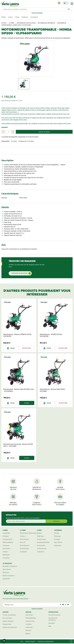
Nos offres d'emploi (54, 615)
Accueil (4, 24)
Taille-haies (40, 537)
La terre (12, 17)
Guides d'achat (30, 622)
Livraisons (29, 625)
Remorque (6, 573)
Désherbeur (6, 555)
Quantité (4, 128)
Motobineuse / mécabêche (46, 24)
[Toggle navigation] (72, 4)
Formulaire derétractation (53, 620)
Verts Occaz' (29, 615)
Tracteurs (23, 537)
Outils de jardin (25, 546)
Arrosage (57, 540)
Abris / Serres (58, 543)
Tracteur (5, 552)
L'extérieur (28, 17)
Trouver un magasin (37, 13)
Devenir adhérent (8, 622)
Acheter (27, 404)
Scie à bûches (41, 546)
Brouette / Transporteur (10, 567)
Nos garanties (7, 625)
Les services (29, 628)
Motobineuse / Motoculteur (26, 24)
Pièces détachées (31, 619)
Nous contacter (7, 619)
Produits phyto (24, 549)
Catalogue (52, 624)
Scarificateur (7, 549)
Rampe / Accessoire (8, 576)
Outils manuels (42, 549)
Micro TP (23, 543)
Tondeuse (6, 537)
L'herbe (4, 17)
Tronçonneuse (41, 540)
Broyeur (39, 534)
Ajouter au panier (44, 132)
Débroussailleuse (8, 543)
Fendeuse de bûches (43, 543)
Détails (11, 349)
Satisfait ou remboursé (10, 628)
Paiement (28, 631)
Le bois (19, 17)
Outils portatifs (7, 540)
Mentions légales (30, 642)
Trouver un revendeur (9, 615)
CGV (22, 642)
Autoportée (6, 534)
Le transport (38, 17)
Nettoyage (57, 537)
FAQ (50, 627)
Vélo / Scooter (7, 570)
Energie (56, 534)
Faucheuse (6, 546)
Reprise (28, 634)
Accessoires (6, 559)
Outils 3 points (24, 540)
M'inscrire (56, 522)
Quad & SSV (6, 579)
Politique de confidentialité (46, 642)
